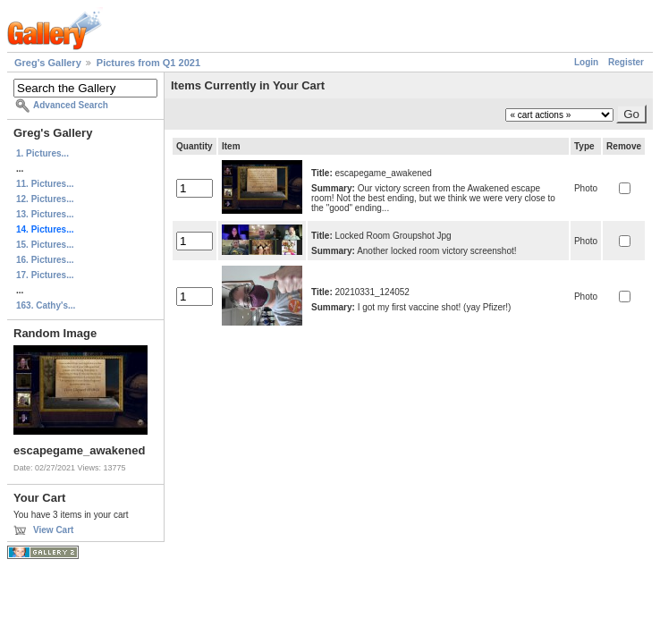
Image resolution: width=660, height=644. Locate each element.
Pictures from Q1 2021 (148, 63)
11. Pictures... (45, 184)
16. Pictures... (45, 260)
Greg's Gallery (48, 63)
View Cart (53, 530)
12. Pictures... (45, 199)
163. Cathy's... (46, 305)
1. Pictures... (42, 153)
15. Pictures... (45, 245)
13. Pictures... (45, 214)
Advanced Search (71, 105)
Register (626, 62)
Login (586, 62)
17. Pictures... (45, 275)
